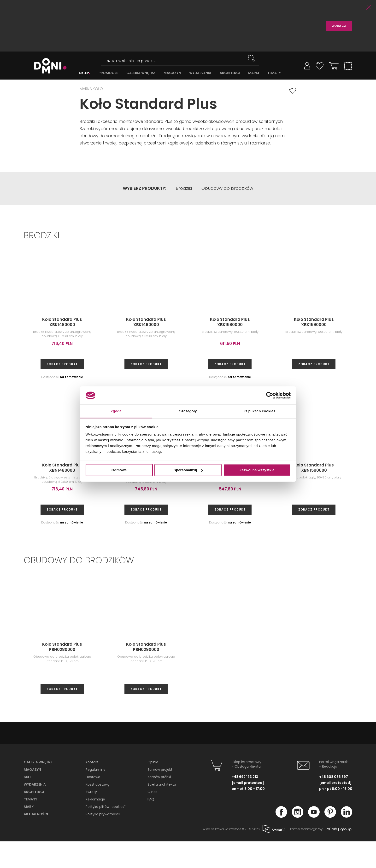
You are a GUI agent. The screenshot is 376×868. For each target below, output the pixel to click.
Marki (29, 833)
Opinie (153, 789)
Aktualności (36, 841)
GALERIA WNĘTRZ (141, 73)
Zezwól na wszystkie (257, 470)
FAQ (151, 826)
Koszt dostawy (98, 811)
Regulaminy (95, 796)
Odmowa (119, 470)
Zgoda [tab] (116, 411)
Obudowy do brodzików (227, 215)
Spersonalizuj (188, 470)
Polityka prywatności (103, 841)
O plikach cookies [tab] (260, 411)
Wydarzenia (35, 811)
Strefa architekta (162, 811)
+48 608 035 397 (334, 803)
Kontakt (92, 789)
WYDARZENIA (200, 73)
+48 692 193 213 (245, 803)
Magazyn (32, 796)
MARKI (254, 73)
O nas (152, 818)
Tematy (30, 826)
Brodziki (184, 215)
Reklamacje (95, 826)
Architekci (34, 818)
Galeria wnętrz (38, 789)
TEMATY (274, 73)
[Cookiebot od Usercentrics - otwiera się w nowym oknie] (270, 395)
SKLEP (84, 73)
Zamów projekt (160, 796)
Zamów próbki (159, 804)
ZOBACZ (339, 26)
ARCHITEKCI (230, 73)
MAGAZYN (172, 73)
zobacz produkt (62, 391)
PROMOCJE (108, 73)
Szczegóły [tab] (188, 411)
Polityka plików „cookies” (106, 833)
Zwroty (91, 818)
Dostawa (93, 804)
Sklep (29, 804)
